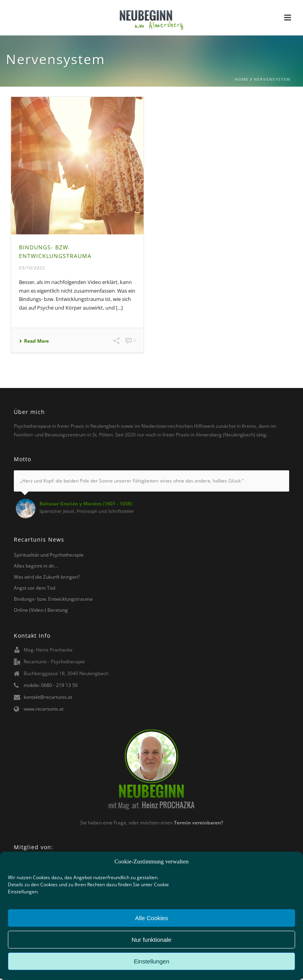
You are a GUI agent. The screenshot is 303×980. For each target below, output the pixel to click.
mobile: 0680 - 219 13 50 (51, 685)
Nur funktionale (152, 940)
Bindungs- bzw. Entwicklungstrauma (53, 599)
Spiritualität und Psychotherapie (49, 555)
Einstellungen (151, 961)
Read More (34, 341)
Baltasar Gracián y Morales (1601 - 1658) (86, 504)
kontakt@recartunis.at (48, 697)
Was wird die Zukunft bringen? (47, 577)
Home (242, 79)
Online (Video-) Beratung (41, 610)
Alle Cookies (151, 918)
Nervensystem (272, 79)
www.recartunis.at (44, 709)
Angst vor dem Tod (35, 588)
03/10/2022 (32, 268)
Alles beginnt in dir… (36, 566)
